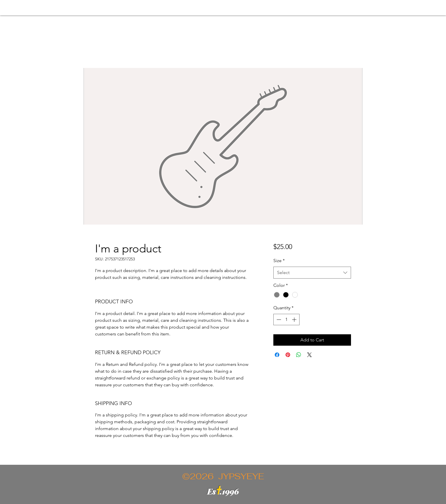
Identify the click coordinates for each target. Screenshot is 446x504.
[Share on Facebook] (277, 355)
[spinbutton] (286, 320)
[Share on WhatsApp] (299, 355)
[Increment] (295, 320)
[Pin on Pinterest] (288, 355)
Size (279, 261)
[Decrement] (278, 320)
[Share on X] (309, 355)
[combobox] (312, 273)
